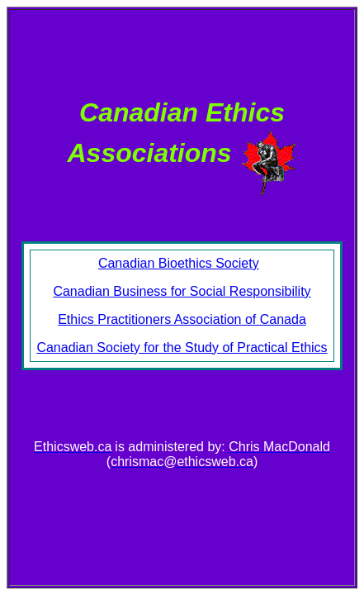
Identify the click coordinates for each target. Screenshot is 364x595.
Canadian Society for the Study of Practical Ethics (182, 347)
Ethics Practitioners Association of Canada (182, 319)
